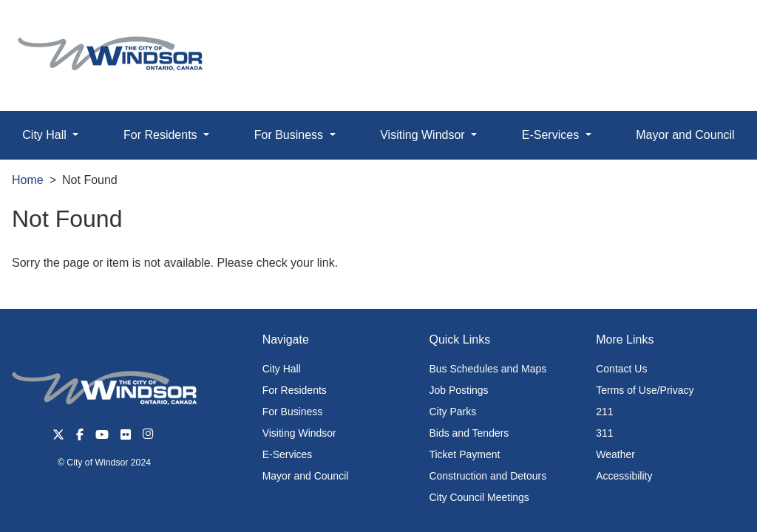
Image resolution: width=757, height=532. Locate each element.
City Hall (282, 369)
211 (604, 412)
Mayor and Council (685, 135)
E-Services (288, 454)
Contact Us (621, 369)
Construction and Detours (488, 476)
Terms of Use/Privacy (645, 390)
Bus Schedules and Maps (488, 369)
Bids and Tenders (469, 433)
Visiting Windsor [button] (424, 135)
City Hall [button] (46, 135)
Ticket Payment (464, 454)
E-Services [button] (552, 135)
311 (604, 433)
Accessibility (624, 476)
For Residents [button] (162, 135)
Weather (615, 454)
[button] (712, 27)
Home (28, 180)
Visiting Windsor (299, 433)
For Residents (295, 390)
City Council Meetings (479, 497)
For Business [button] (291, 135)
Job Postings (458, 390)
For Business (293, 412)
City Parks (452, 412)
